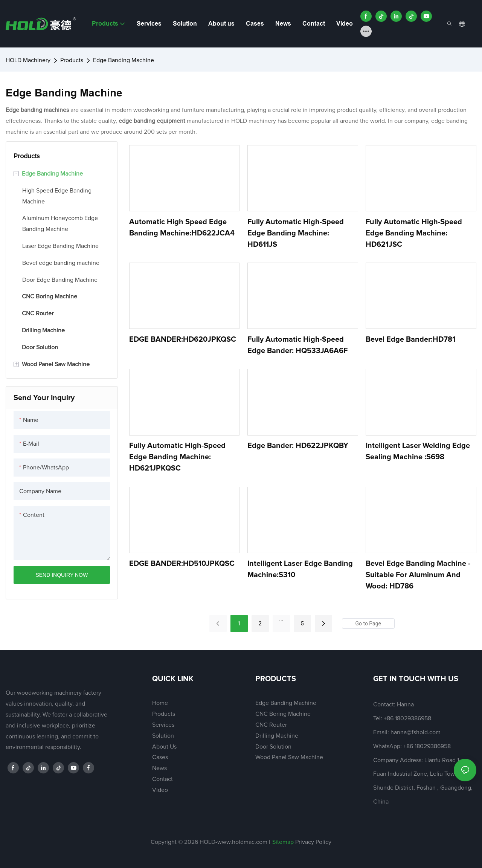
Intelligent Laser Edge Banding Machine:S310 (300, 569)
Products (72, 60)
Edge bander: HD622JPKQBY (298, 446)
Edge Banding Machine (124, 60)
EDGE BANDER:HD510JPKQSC (182, 564)
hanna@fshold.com (416, 732)
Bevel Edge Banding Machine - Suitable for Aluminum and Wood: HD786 (418, 575)
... (281, 619)
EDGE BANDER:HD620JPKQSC (183, 339)
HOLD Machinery (28, 60)
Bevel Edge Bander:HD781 (410, 339)
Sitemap (283, 842)
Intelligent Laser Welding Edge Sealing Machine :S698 (418, 451)
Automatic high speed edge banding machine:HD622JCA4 (182, 228)
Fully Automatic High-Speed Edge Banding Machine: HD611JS (296, 233)
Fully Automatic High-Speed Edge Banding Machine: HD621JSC (414, 233)
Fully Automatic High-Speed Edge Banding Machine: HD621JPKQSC (177, 457)
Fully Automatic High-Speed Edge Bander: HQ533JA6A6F (297, 345)
